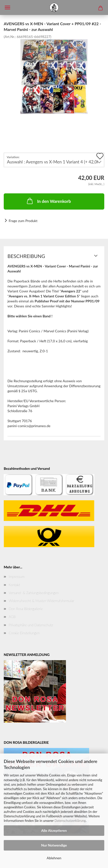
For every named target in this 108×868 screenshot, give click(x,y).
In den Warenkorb (48, 201)
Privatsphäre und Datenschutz (31, 625)
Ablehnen (54, 858)
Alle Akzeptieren (54, 830)
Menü (7, 7)
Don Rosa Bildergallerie (26, 609)
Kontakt (14, 585)
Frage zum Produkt (23, 221)
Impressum (17, 576)
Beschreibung (26, 256)
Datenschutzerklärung (70, 821)
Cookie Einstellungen (24, 633)
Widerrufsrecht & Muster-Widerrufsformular (41, 601)
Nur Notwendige (54, 845)
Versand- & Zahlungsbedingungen (34, 593)
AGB (12, 617)
